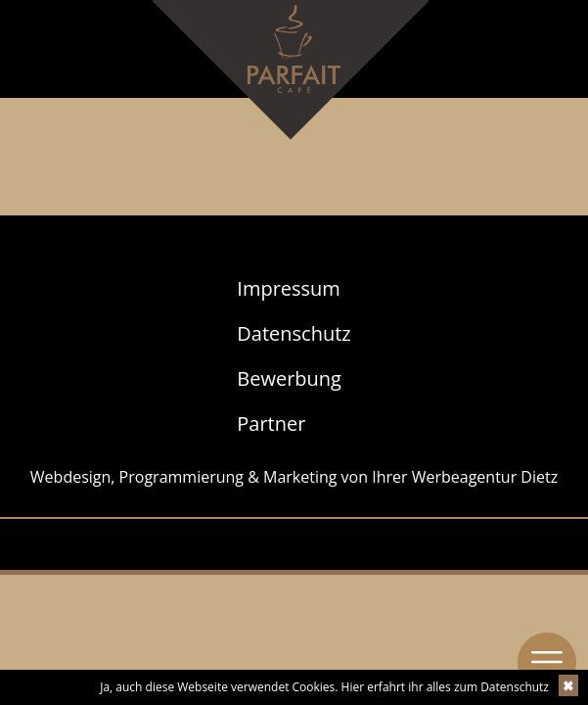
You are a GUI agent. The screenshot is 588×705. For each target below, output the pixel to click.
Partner (271, 423)
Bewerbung (289, 378)
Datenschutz (294, 333)
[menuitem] (294, 289)
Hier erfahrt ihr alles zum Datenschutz (445, 687)
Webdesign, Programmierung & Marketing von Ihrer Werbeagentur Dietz (294, 477)
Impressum (289, 288)
